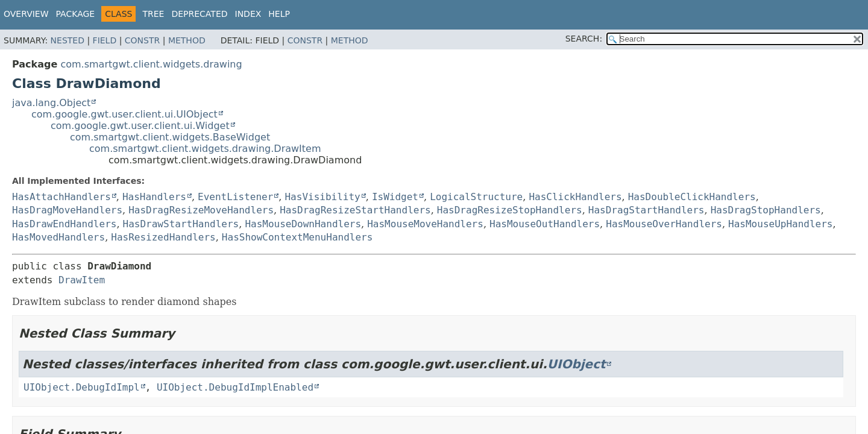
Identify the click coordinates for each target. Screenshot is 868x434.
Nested (68, 40)
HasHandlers (154, 197)
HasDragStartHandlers (646, 210)
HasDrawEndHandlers (64, 224)
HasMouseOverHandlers (664, 224)
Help (279, 14)
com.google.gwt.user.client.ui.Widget (140, 126)
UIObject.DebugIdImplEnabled (235, 387)
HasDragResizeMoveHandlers (201, 210)
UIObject (577, 364)
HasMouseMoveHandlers (425, 224)
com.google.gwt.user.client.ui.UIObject (124, 114)
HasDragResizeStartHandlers (355, 210)
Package (76, 14)
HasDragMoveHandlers (67, 210)
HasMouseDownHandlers (303, 224)
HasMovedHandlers (58, 237)
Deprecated (199, 14)
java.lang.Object (51, 103)
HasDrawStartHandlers (181, 224)
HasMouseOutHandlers (545, 224)
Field (105, 40)
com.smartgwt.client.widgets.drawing (151, 64)
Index (248, 14)
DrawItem (82, 280)
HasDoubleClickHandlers (692, 197)
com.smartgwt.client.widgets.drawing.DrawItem (205, 149)
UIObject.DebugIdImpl (82, 387)
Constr (142, 40)
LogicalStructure (476, 197)
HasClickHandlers (575, 197)
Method (187, 40)
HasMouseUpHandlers (780, 224)
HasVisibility (322, 197)
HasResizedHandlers (163, 237)
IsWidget (395, 197)
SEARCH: (584, 39)
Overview (26, 14)
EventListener (235, 197)
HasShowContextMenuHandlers (297, 237)
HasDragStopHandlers (766, 210)
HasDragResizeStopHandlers (510, 210)
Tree (153, 14)
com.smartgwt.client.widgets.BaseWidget (170, 137)
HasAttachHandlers (61, 197)
